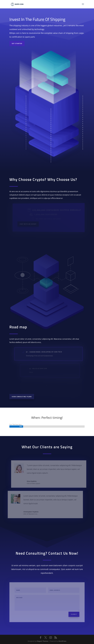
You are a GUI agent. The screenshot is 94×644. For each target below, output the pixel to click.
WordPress (62, 641)
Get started (17, 43)
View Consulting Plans (22, 397)
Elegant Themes (43, 641)
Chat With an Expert (29, 224)
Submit (74, 614)
